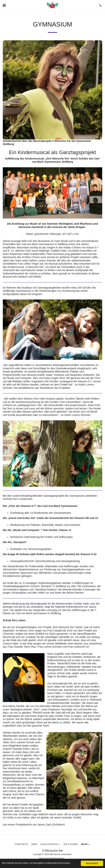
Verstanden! (92, 861)
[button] (4, 5)
